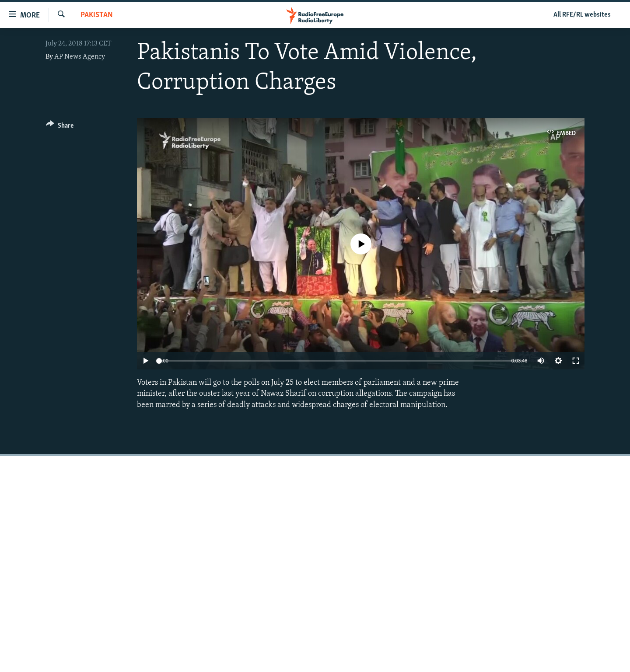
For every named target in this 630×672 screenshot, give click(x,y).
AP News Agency (80, 57)
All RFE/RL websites (582, 15)
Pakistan (97, 15)
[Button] (60, 127)
